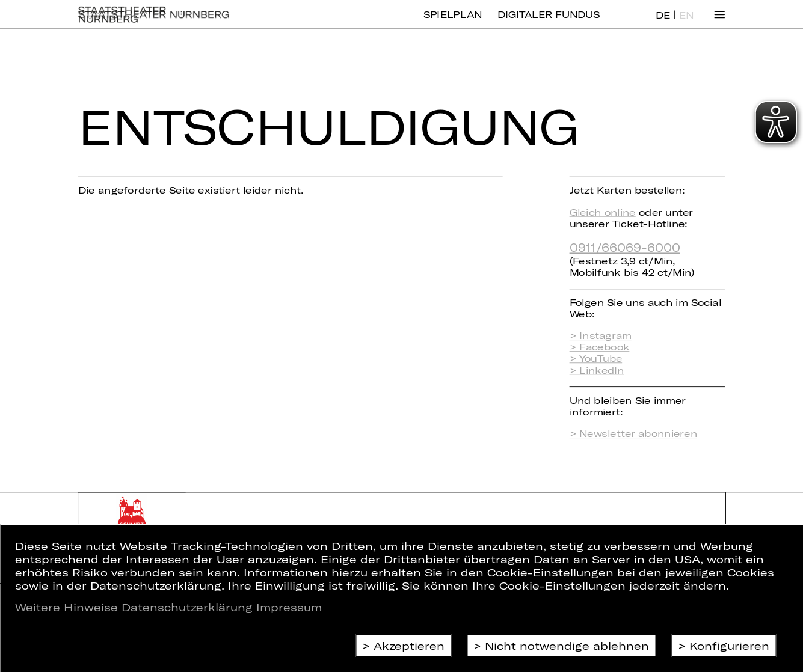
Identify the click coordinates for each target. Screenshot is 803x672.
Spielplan (453, 23)
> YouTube (596, 359)
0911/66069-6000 (625, 247)
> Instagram (601, 336)
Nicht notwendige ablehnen (567, 646)
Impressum (289, 607)
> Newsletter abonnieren (633, 434)
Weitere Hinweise (66, 607)
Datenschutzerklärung (187, 607)
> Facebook (600, 347)
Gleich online (603, 212)
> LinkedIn (597, 370)
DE (663, 24)
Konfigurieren (729, 646)
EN (686, 24)
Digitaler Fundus (549, 23)
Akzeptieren (409, 646)
